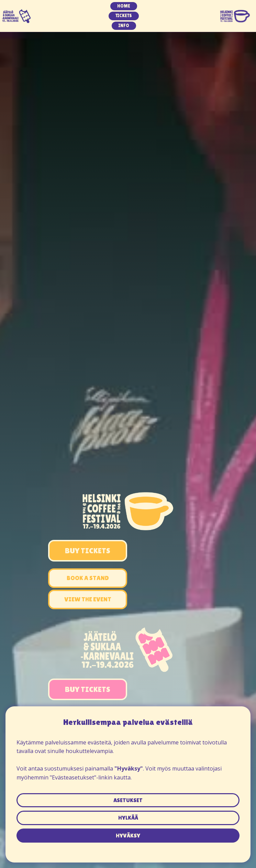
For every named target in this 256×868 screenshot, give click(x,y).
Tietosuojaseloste (128, 847)
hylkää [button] (128, 818)
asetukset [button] (128, 800)
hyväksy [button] (128, 836)
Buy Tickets (88, 551)
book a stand (88, 578)
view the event (88, 599)
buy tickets (88, 689)
